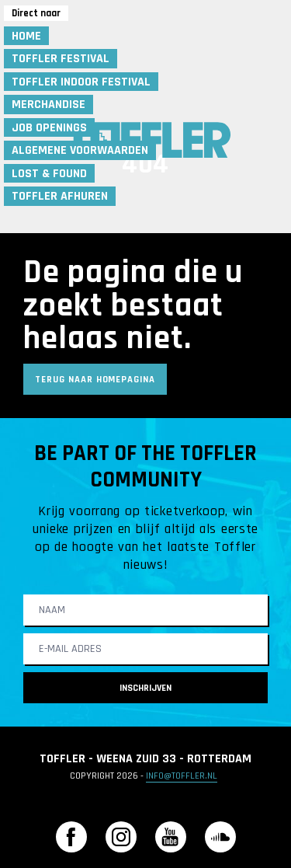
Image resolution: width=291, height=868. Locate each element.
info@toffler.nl (182, 776)
